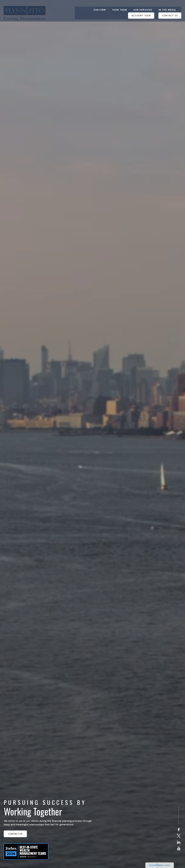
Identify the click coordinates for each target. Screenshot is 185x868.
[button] (100, 5)
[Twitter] (179, 836)
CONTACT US (15, 834)
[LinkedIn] (179, 842)
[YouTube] (179, 848)
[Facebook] (179, 830)
